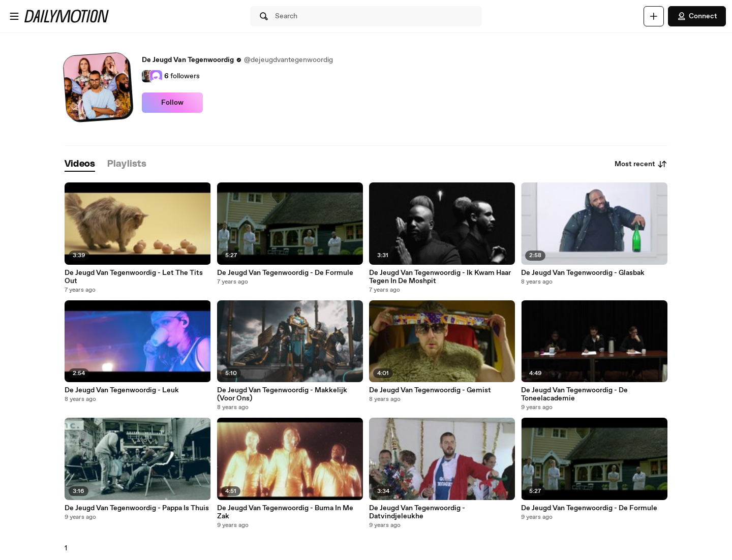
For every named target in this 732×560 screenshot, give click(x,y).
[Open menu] (14, 16)
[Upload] (654, 16)
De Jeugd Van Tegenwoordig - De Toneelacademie (574, 394)
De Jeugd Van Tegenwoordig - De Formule (285, 273)
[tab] (80, 164)
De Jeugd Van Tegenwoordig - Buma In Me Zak (285, 512)
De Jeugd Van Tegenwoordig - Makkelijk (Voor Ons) (282, 394)
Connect (697, 16)
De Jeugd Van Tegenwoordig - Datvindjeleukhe (417, 512)
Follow (172, 103)
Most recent (641, 164)
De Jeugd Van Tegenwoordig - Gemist (430, 390)
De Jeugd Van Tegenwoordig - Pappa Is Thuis (137, 508)
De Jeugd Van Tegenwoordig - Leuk (122, 390)
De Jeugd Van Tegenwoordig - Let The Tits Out (134, 277)
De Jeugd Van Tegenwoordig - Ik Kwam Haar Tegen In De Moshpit (440, 277)
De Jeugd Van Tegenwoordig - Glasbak (583, 273)
